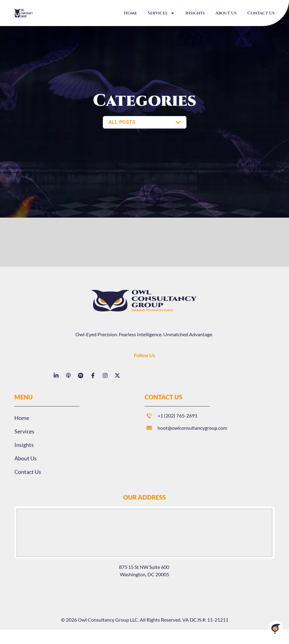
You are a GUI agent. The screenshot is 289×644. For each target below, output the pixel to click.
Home (130, 13)
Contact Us (261, 13)
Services (161, 13)
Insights (195, 13)
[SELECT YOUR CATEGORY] (145, 122)
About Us (226, 13)
